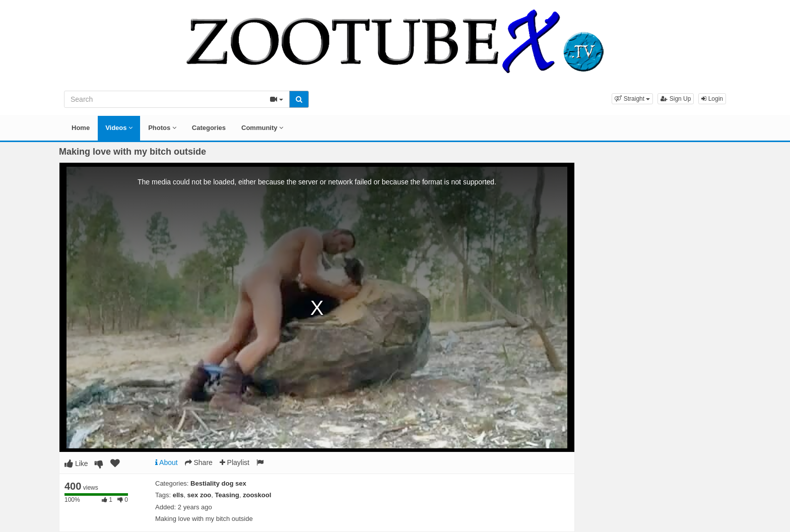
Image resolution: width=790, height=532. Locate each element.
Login (712, 99)
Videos (119, 128)
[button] (632, 99)
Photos (162, 128)
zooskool (257, 495)
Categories (209, 128)
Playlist (235, 462)
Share (199, 462)
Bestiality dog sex (218, 483)
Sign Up (676, 99)
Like (76, 463)
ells (178, 495)
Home (81, 128)
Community (262, 128)
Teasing (227, 495)
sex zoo (200, 495)
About (167, 462)
